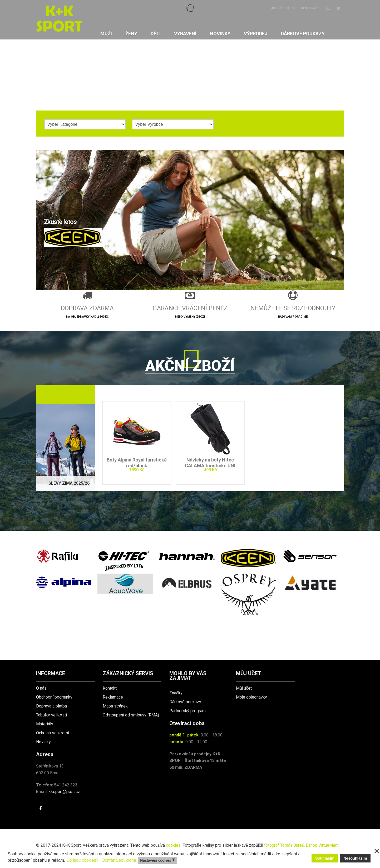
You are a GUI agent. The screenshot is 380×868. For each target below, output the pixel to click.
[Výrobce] (173, 124)
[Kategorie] (85, 124)
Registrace (310, 8)
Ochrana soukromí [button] (119, 860)
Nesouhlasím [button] (355, 858)
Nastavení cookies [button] (158, 861)
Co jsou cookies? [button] (82, 860)
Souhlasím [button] (325, 858)
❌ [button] (377, 851)
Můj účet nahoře (284, 8)
